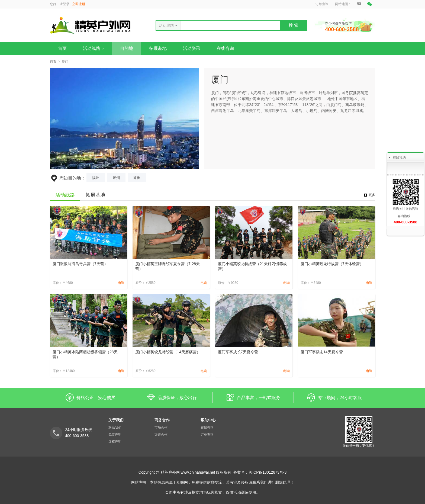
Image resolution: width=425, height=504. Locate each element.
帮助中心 (208, 420)
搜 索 (294, 25)
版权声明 (115, 442)
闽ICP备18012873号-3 (268, 472)
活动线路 (93, 48)
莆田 (137, 178)
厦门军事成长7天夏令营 (238, 352)
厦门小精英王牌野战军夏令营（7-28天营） (168, 266)
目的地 (127, 48)
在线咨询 (225, 48)
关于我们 (116, 420)
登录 (66, 4)
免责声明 (115, 435)
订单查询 (322, 4)
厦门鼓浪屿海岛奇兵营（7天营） (80, 264)
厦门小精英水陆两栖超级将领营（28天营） (85, 354)
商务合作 (162, 420)
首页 (62, 48)
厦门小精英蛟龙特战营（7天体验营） (332, 264)
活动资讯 (192, 48)
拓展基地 (158, 48)
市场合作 (161, 428)
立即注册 (79, 4)
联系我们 (115, 428)
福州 (96, 178)
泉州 (116, 178)
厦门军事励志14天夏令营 (322, 352)
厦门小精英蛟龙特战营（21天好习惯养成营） (252, 266)
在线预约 (399, 158)
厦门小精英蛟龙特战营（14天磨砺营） (168, 352)
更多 (372, 195)
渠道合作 (161, 435)
